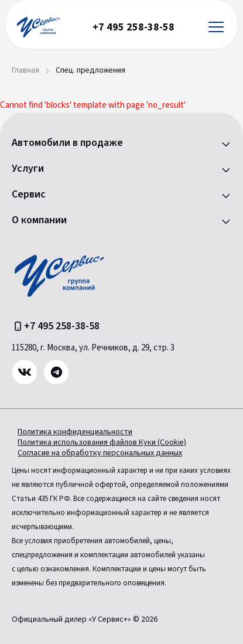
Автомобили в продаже (67, 143)
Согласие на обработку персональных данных (100, 453)
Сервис (29, 195)
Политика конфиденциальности (75, 432)
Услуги (28, 169)
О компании (39, 220)
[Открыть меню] (216, 27)
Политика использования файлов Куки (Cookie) (102, 442)
